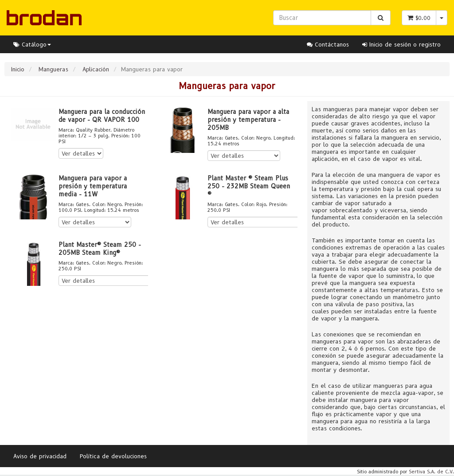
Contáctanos (328, 44)
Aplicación (96, 69)
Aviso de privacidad (40, 456)
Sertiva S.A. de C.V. (431, 472)
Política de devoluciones (113, 456)
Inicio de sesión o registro (401, 44)
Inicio (18, 69)
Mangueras (53, 69)
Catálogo (32, 44)
